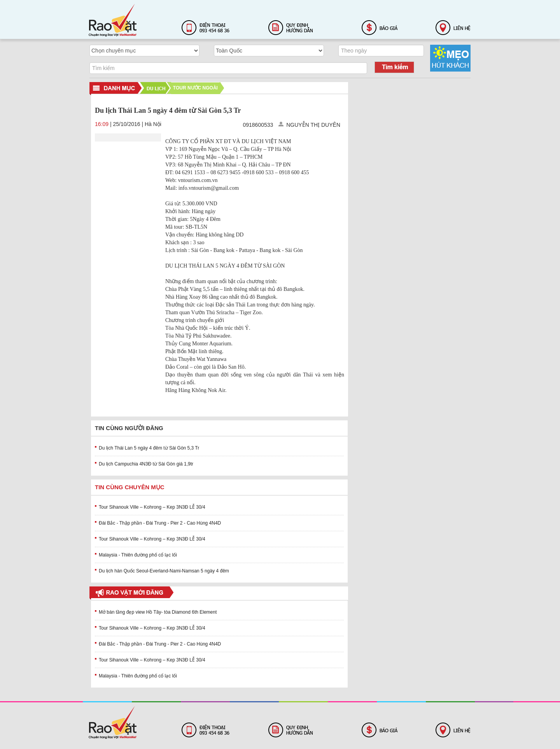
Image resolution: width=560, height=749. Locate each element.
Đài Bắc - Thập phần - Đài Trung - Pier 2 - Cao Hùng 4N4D (160, 523)
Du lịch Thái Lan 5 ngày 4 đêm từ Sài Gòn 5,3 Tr (149, 448)
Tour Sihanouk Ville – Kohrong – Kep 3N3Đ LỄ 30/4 (152, 507)
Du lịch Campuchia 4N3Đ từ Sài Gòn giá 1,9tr (146, 464)
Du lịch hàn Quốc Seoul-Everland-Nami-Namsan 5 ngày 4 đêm (164, 571)
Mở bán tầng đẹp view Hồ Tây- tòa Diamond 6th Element (158, 612)
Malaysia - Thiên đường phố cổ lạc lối (138, 555)
